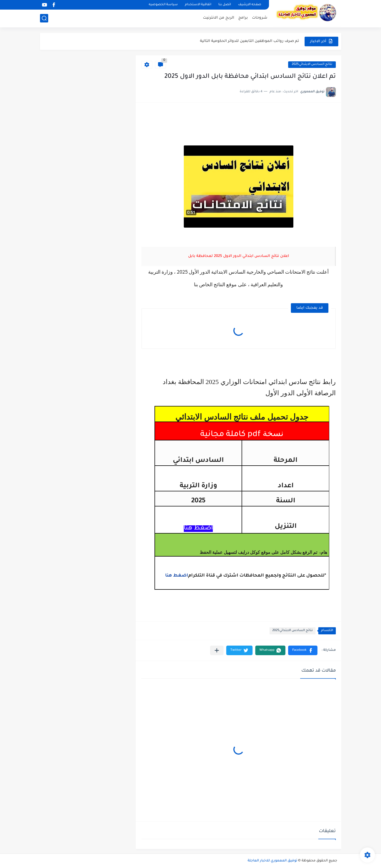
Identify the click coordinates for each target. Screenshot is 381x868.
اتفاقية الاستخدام (198, 5)
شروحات (260, 18)
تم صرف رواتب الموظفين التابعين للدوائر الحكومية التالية (250, 41)
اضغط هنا (177, 576)
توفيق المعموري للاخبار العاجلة (272, 861)
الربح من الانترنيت (219, 18)
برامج (243, 18)
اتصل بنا (225, 5)
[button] (303, 650)
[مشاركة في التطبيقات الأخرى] (217, 650)
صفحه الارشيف (250, 5)
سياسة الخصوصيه (163, 5)
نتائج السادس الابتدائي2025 (312, 65)
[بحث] (44, 18)
